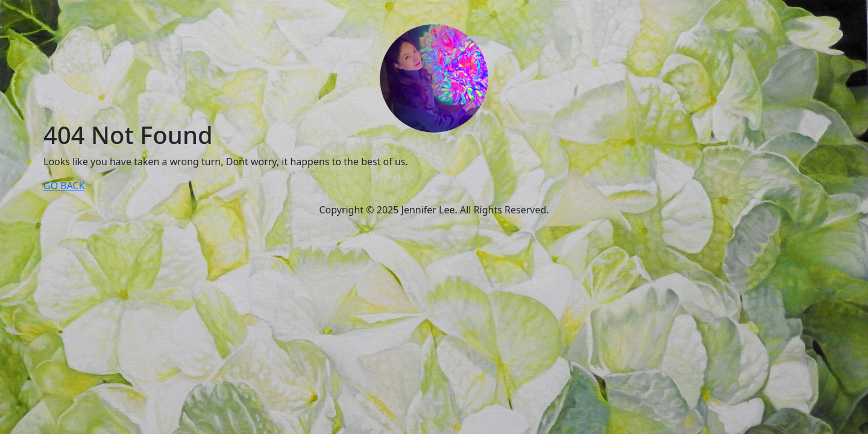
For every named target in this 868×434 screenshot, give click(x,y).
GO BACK (64, 186)
